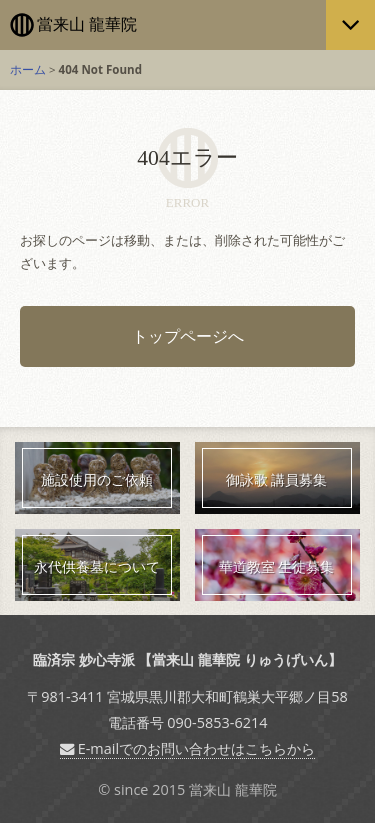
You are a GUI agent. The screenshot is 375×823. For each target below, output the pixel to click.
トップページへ (188, 336)
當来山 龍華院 (87, 24)
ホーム (28, 69)
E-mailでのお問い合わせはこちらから (187, 748)
